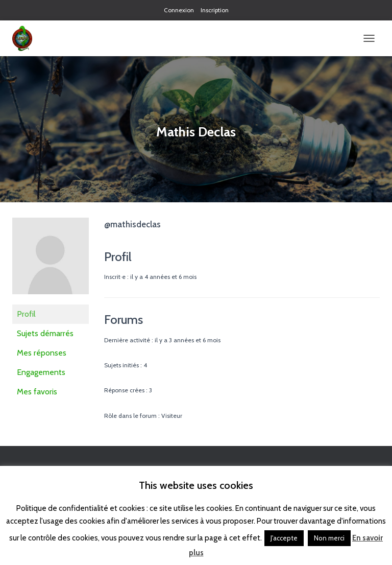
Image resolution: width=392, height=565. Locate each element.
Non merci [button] (329, 538)
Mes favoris (37, 392)
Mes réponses (42, 353)
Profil (26, 314)
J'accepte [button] (284, 538)
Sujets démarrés (45, 333)
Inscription (215, 10)
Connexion (179, 10)
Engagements (41, 372)
